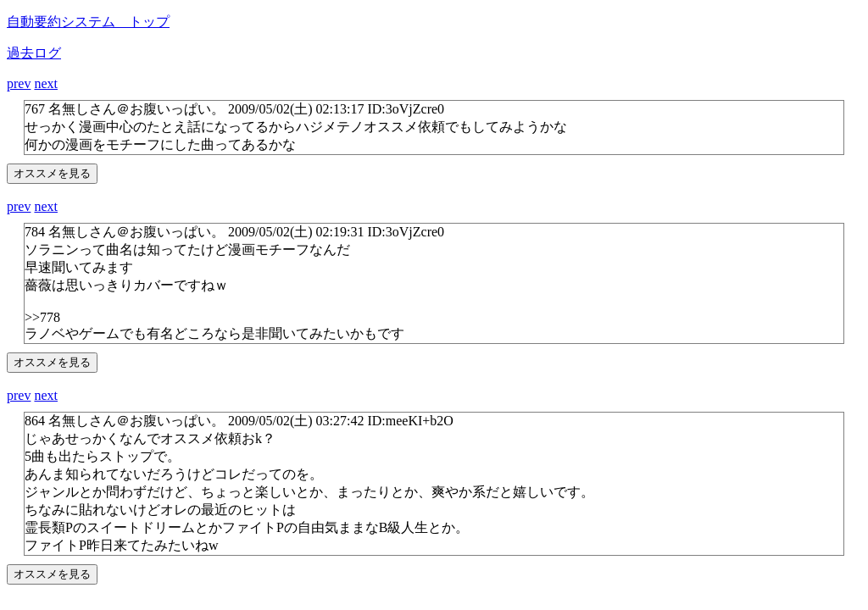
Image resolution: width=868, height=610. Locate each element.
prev (19, 83)
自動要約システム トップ (88, 22)
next (46, 83)
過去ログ (34, 53)
